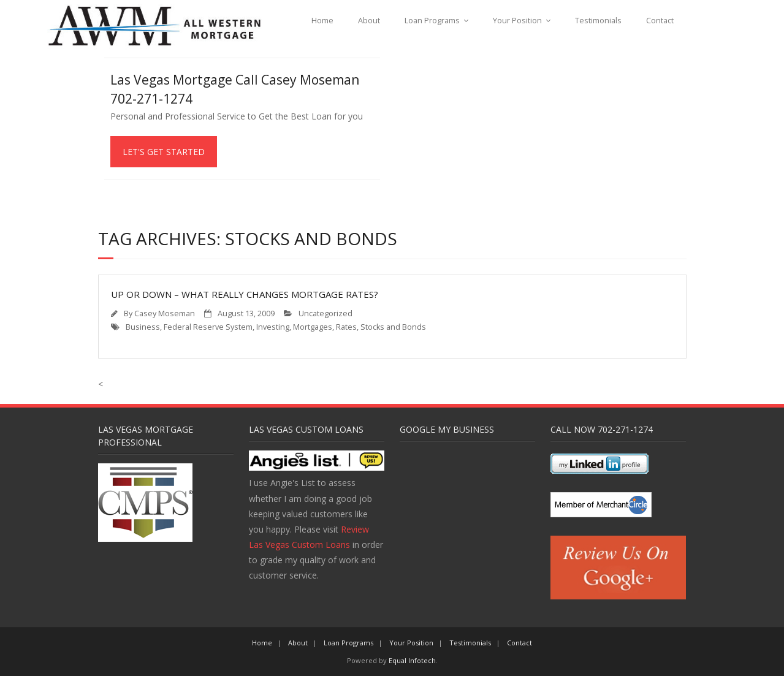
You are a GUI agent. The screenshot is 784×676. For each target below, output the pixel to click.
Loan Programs (432, 21)
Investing (273, 327)
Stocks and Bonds (393, 327)
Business (143, 327)
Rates (346, 327)
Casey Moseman (165, 313)
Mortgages (313, 327)
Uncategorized (325, 313)
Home (322, 21)
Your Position (517, 21)
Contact (660, 21)
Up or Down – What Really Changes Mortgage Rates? (245, 294)
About (369, 21)
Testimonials (598, 21)
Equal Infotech (412, 660)
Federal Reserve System (208, 327)
